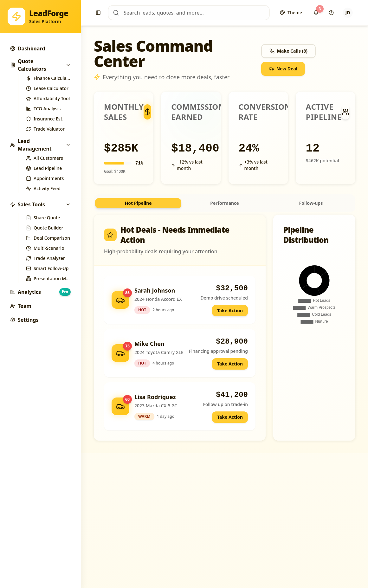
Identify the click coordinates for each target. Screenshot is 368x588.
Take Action (230, 310)
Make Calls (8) (288, 51)
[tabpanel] (225, 328)
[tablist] (225, 203)
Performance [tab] (224, 203)
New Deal (283, 69)
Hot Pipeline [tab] (138, 203)
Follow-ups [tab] (311, 203)
